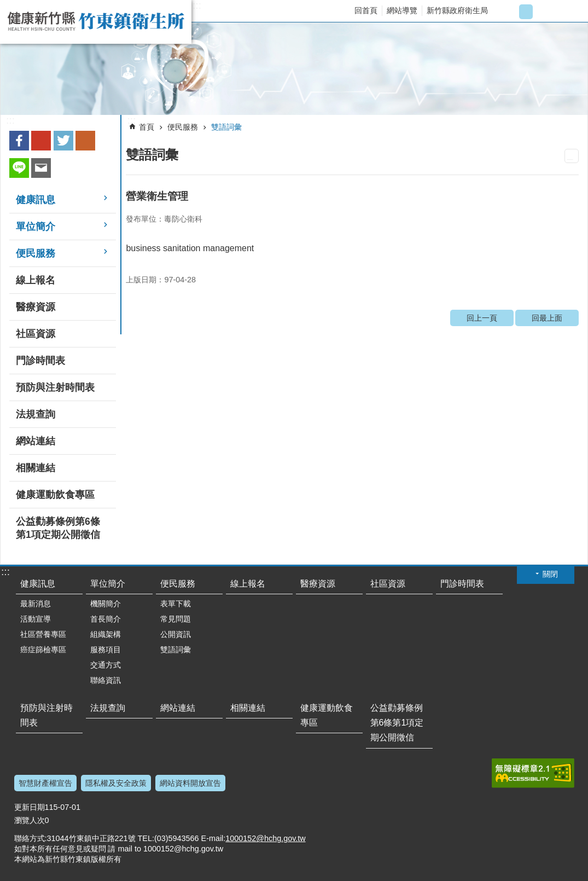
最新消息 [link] (36, 604)
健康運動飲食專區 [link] (55, 495)
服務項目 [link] (106, 650)
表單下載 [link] (176, 604)
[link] (294, 69)
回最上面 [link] (547, 318)
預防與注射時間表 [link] (55, 387)
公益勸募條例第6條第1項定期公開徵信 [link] (58, 528)
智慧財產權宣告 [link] (45, 783)
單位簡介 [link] (36, 227)
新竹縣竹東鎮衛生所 (96, 22)
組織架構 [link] (106, 634)
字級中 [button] (526, 12)
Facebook (19, 141)
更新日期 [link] (30, 807)
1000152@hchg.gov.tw (265, 838)
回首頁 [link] (366, 10)
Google (41, 141)
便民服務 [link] (36, 253)
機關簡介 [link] (106, 604)
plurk (85, 141)
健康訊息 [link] (36, 200)
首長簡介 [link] (106, 619)
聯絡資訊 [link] (106, 680)
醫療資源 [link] (36, 307)
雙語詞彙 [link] (226, 127)
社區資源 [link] (36, 334)
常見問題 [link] (176, 619)
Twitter (63, 141)
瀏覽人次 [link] (30, 820)
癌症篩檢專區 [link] (43, 650)
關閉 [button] (550, 574)
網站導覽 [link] (402, 10)
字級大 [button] (544, 12)
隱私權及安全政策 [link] (116, 783)
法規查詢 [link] (36, 414)
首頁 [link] (147, 127)
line (19, 168)
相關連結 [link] (36, 468)
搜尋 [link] (570, 12)
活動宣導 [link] (36, 619)
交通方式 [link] (106, 665)
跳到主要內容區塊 (6, 6)
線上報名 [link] (36, 280)
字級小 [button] (508, 12)
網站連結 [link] (36, 441)
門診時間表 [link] (40, 361)
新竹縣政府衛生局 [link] (457, 10)
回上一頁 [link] (482, 318)
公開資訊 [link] (176, 634)
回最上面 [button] (561, 874)
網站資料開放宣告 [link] (190, 783)
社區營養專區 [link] (43, 634)
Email (41, 168)
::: (197, 5)
